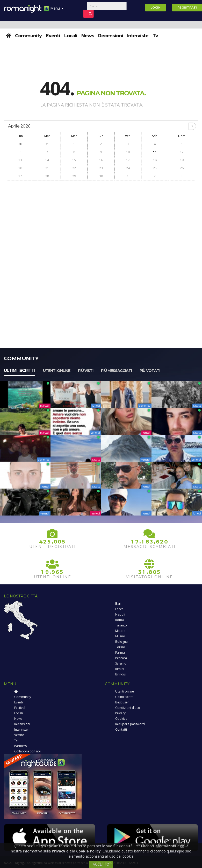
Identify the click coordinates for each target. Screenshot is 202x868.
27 (20, 176)
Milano (120, 636)
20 (20, 168)
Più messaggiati (116, 371)
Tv (155, 36)
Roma (120, 620)
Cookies (121, 719)
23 (101, 168)
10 (128, 152)
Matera (120, 631)
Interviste (138, 36)
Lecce (119, 609)
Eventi (53, 36)
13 (20, 160)
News (88, 36)
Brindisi (121, 674)
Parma (120, 652)
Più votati (150, 371)
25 (155, 168)
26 (182, 168)
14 (47, 160)
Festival (20, 708)
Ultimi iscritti (20, 371)
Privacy (120, 713)
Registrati (187, 8)
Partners (20, 746)
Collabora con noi (27, 751)
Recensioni (111, 36)
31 (47, 144)
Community (28, 36)
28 (47, 176)
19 (182, 160)
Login (156, 8)
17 (128, 160)
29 (74, 176)
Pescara (121, 658)
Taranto (121, 625)
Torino (120, 647)
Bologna (121, 642)
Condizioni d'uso (128, 708)
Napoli (120, 614)
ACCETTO (101, 864)
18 (155, 160)
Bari (118, 604)
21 (47, 168)
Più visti (86, 371)
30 (20, 144)
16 (101, 160)
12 (182, 152)
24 (128, 168)
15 (74, 160)
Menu (54, 10)
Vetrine (19, 735)
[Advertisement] (101, 223)
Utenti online (57, 371)
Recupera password (130, 724)
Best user (122, 702)
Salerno (121, 663)
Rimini (120, 669)
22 (74, 168)
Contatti (121, 729)
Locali (71, 36)
